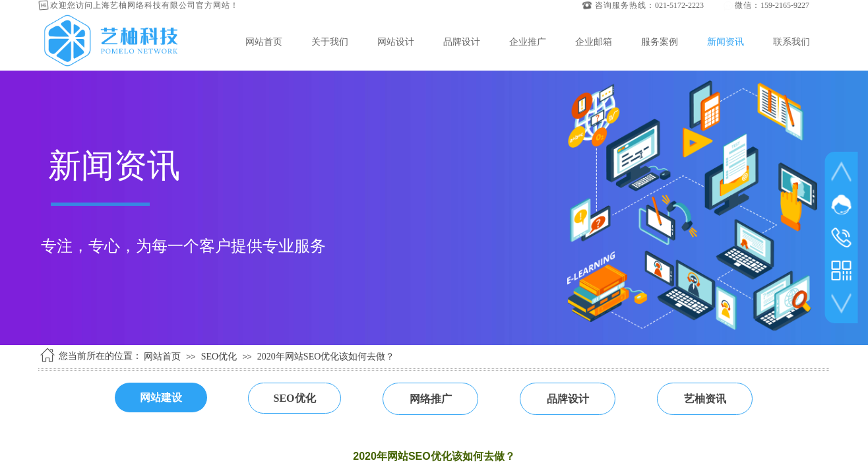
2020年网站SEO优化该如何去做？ (326, 357)
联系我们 (791, 42)
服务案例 (660, 42)
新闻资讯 (726, 42)
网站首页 (264, 42)
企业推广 (528, 42)
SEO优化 (219, 357)
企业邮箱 (594, 42)
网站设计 (396, 42)
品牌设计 (462, 42)
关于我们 (330, 42)
